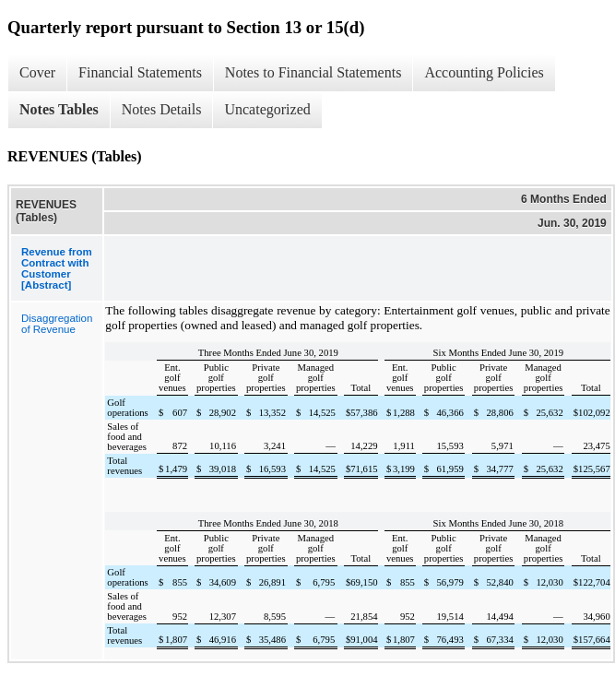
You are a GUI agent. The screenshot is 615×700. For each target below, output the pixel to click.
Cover (37, 72)
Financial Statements (140, 72)
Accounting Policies (484, 72)
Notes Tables (59, 109)
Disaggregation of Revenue (57, 324)
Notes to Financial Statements (313, 72)
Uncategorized (267, 109)
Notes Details (162, 109)
